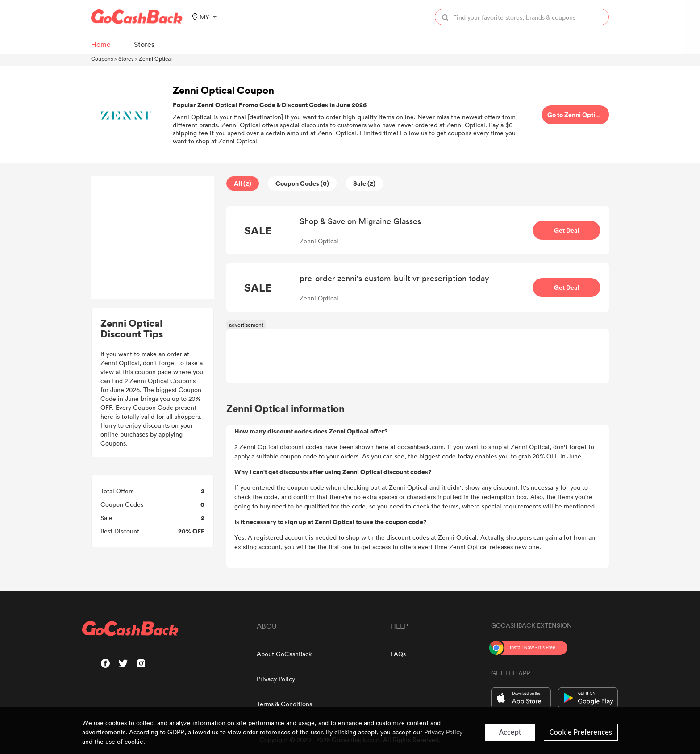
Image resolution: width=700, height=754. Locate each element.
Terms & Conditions (284, 704)
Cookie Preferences (581, 732)
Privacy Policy (276, 679)
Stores (126, 58)
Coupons (102, 58)
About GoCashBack (284, 654)
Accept (510, 732)
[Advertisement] (153, 238)
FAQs (398, 654)
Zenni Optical (155, 58)
